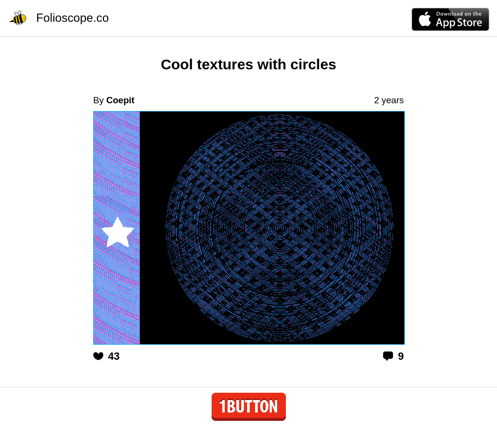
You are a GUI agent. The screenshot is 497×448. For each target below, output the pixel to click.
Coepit (120, 100)
